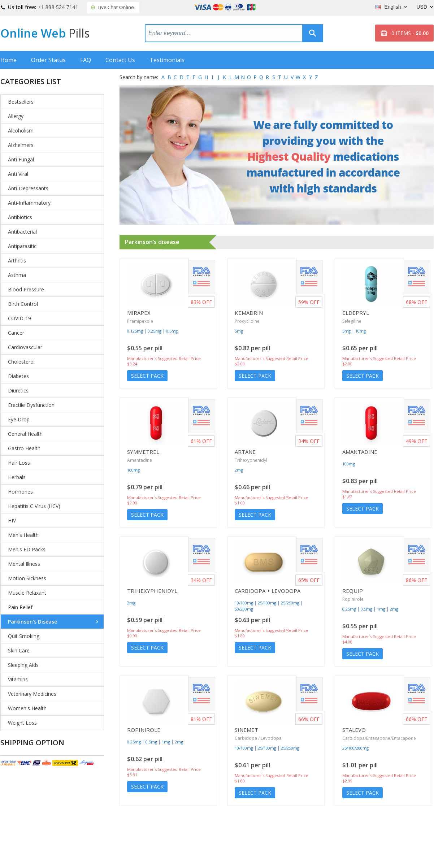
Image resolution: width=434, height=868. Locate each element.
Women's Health (27, 708)
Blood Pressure (26, 289)
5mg (239, 331)
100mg (133, 470)
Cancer (16, 333)
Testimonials (167, 60)
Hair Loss (19, 463)
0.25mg (155, 331)
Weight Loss (22, 723)
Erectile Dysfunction (31, 405)
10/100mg (244, 603)
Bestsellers (21, 102)
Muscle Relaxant (27, 593)
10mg (361, 331)
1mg (381, 609)
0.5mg (172, 331)
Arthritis (17, 261)
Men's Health (23, 535)
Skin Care (19, 650)
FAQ (86, 60)
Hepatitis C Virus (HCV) (34, 506)
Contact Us (120, 60)
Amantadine (140, 460)
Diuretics (18, 390)
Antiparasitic (22, 246)
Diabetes (18, 376)
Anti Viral (18, 174)
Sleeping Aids (23, 665)
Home (8, 60)
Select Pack (147, 376)
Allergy (16, 116)
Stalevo (354, 730)
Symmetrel (143, 452)
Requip (353, 591)
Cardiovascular (25, 347)
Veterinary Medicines (32, 694)
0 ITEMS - (410, 33)
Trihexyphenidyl (251, 460)
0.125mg (135, 331)
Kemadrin (249, 313)
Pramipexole (140, 321)
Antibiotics (20, 217)
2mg (239, 470)
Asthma (17, 275)
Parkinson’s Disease (32, 622)
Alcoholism (21, 131)
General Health (25, 434)
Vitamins (18, 679)
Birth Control (23, 304)
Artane (245, 452)
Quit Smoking (24, 636)
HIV (12, 520)
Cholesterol (21, 362)
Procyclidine (247, 321)
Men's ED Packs (27, 549)
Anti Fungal (21, 159)
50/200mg (244, 609)
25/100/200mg (355, 748)
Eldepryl (356, 313)
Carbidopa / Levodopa (258, 738)
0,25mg (349, 609)
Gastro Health (24, 448)
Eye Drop (19, 419)
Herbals (17, 477)
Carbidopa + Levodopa (268, 591)
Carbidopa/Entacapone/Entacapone (379, 738)
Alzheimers (21, 145)
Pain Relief (20, 607)
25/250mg (290, 603)
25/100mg (267, 603)
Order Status (48, 60)
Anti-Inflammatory (29, 203)
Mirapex (139, 313)
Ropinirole (353, 599)
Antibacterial (22, 232)
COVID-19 (19, 318)
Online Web (45, 33)
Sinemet (246, 730)
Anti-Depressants (28, 188)
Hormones (20, 492)
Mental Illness (24, 564)
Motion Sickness (27, 578)
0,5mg (366, 609)
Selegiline (352, 321)
